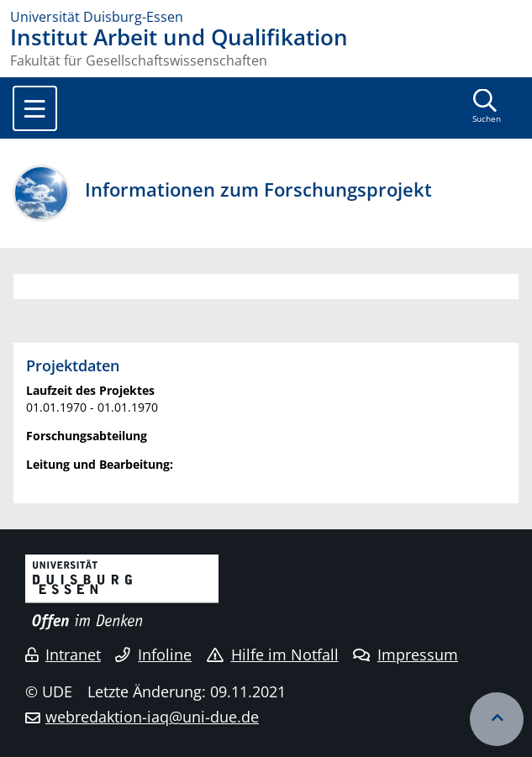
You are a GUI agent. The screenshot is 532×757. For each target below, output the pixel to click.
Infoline (153, 654)
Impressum (406, 654)
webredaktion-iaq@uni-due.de (152, 717)
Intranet (63, 654)
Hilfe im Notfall (273, 654)
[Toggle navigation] (35, 108)
